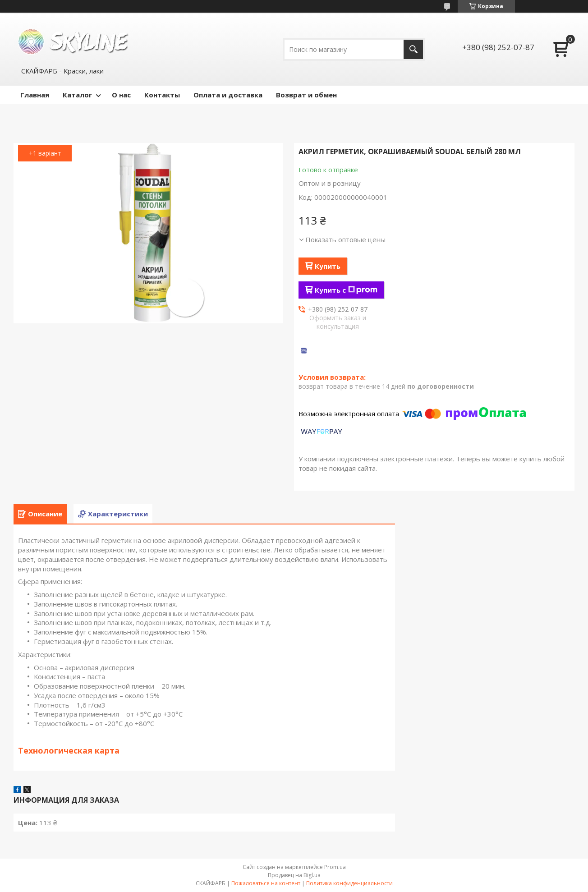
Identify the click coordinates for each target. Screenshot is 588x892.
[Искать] (413, 49)
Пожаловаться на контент (266, 883)
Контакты (162, 95)
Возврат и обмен (306, 95)
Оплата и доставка (228, 95)
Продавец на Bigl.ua (294, 875)
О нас (121, 95)
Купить (328, 266)
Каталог (77, 95)
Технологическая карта (69, 750)
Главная (35, 95)
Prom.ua (335, 867)
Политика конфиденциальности (349, 883)
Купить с (346, 290)
